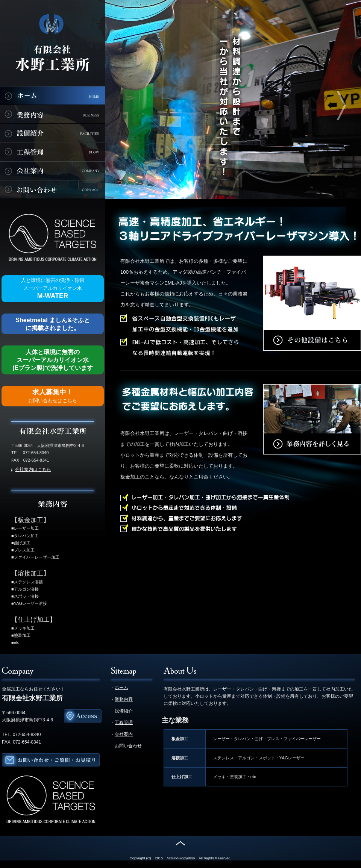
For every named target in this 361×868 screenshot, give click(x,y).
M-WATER (53, 288)
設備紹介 (124, 711)
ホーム (121, 688)
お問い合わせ (128, 746)
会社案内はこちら (33, 470)
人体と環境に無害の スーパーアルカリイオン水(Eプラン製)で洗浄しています (52, 360)
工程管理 (124, 723)
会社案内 (124, 734)
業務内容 (124, 699)
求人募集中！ (53, 396)
